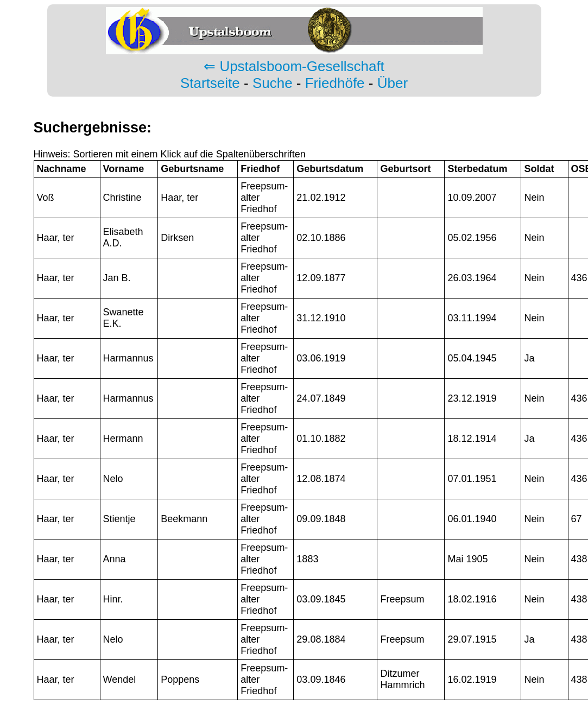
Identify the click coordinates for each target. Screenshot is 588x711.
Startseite (210, 83)
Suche (273, 83)
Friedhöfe (335, 83)
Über (393, 83)
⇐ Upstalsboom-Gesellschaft (294, 66)
